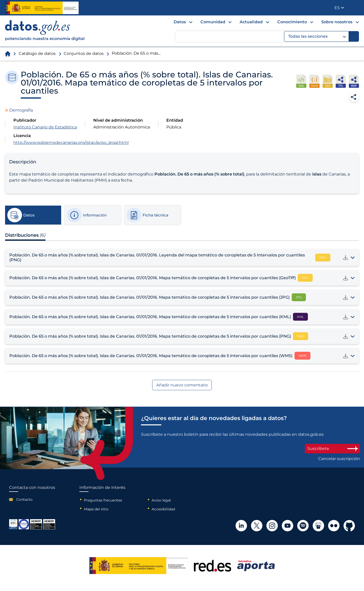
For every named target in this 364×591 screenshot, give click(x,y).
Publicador (356, 7)
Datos (180, 22)
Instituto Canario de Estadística (45, 127)
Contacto (24, 499)
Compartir (354, 97)
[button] (339, 8)
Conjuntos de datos (84, 53)
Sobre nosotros (337, 22)
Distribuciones (25, 235)
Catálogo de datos (37, 53)
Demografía (21, 110)
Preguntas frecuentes (103, 500)
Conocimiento (292, 22)
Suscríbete (332, 448)
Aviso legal (161, 500)
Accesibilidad (163, 509)
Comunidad (213, 22)
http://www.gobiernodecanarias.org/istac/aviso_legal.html (71, 143)
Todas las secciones (317, 36)
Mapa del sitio (96, 509)
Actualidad (251, 22)
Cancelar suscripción (339, 459)
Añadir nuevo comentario (182, 385)
